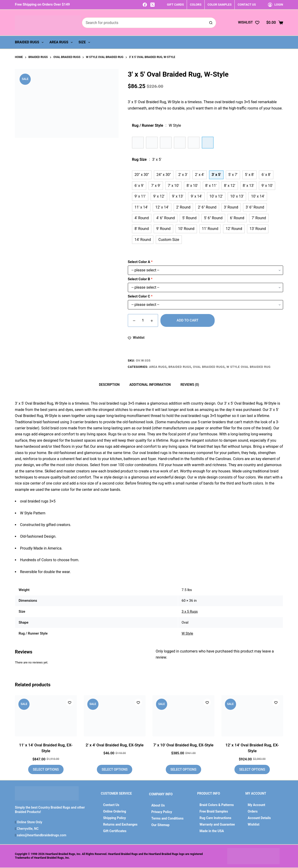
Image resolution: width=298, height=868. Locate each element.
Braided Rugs (30, 42)
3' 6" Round (255, 207)
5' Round (189, 218)
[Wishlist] (249, 22)
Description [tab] (109, 385)
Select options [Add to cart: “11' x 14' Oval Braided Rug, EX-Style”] (46, 769)
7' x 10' (173, 186)
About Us (158, 805)
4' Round (142, 218)
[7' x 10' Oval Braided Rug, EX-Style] (183, 716)
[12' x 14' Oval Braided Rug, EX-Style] (252, 716)
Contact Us (111, 805)
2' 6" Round (207, 207)
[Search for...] (144, 23)
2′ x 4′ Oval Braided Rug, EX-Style (115, 745)
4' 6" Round (166, 218)
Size (85, 42)
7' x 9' (156, 186)
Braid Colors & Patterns (217, 805)
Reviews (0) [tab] (190, 385)
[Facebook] (145, 5)
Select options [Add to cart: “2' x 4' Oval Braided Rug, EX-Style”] (115, 769)
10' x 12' (216, 196)
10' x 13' (237, 196)
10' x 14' (258, 196)
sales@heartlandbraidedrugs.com (41, 835)
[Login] (276, 5)
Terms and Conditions (167, 818)
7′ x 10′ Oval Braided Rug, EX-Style (183, 745)
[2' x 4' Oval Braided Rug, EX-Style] (115, 716)
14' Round (143, 240)
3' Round (231, 207)
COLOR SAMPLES (219, 5)
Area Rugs (62, 42)
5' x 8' (249, 175)
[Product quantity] (143, 320)
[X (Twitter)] (152, 5)
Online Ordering (115, 811)
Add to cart (188, 320)
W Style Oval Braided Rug (249, 367)
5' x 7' (233, 175)
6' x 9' (139, 186)
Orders (253, 811)
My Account (256, 805)
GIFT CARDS (175, 5)
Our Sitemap (160, 825)
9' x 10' (267, 186)
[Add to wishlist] (136, 338)
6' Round (237, 218)
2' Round (183, 207)
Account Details (259, 818)
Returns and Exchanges (120, 824)
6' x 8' (266, 175)
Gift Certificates (115, 831)
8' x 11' (211, 186)
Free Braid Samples (214, 811)
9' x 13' (178, 196)
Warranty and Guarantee (217, 824)
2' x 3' (183, 175)
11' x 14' (141, 207)
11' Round (210, 229)
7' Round (259, 218)
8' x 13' (248, 186)
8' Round (142, 229)
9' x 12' (159, 196)
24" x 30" (164, 175)
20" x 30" (142, 175)
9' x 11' (140, 196)
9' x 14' (196, 196)
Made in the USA (212, 831)
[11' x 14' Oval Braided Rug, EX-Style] (46, 716)
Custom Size (169, 240)
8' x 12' (230, 186)
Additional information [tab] (150, 385)
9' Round (163, 229)
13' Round (258, 229)
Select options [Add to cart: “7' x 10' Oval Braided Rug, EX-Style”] (183, 769)
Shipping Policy (115, 818)
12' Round (234, 229)
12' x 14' (162, 207)
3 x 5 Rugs (190, 612)
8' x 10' (192, 186)
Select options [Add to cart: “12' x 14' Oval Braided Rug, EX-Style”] (252, 769)
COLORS (196, 5)
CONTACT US (247, 5)
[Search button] (211, 23)
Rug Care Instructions (215, 818)
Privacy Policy (162, 812)
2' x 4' (199, 175)
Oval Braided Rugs (209, 367)
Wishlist (254, 824)
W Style (187, 633)
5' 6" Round (213, 218)
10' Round (186, 229)
